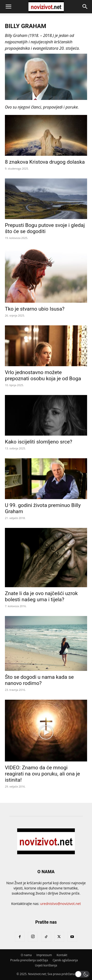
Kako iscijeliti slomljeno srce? (39, 442)
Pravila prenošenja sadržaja (29, 960)
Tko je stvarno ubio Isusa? (35, 309)
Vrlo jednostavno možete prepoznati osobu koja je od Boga (43, 375)
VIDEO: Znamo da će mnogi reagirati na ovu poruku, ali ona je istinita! (42, 774)
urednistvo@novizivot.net (61, 904)
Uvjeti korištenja (46, 965)
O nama (26, 955)
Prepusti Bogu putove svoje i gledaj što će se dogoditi (45, 228)
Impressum (44, 955)
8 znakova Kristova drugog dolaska (45, 162)
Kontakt (62, 955)
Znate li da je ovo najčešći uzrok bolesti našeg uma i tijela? (41, 596)
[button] (8, 7)
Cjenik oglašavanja (65, 960)
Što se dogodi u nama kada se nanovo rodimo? (39, 680)
